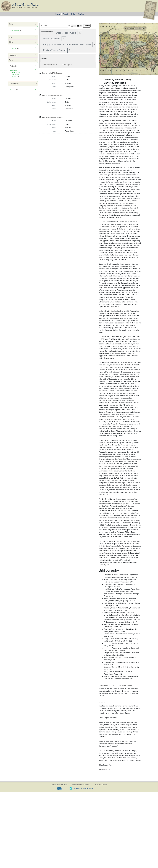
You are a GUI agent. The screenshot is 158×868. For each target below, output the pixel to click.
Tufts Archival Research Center (81, 785)
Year (11, 37)
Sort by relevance (49, 65)
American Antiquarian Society (59, 785)
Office (11, 42)
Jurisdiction (13, 55)
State (11, 24)
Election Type (14, 84)
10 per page (66, 65)
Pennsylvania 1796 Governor (52, 117)
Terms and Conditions (101, 785)
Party (11, 60)
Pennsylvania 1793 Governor (52, 95)
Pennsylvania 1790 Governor (52, 73)
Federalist (13, 66)
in (69, 26)
